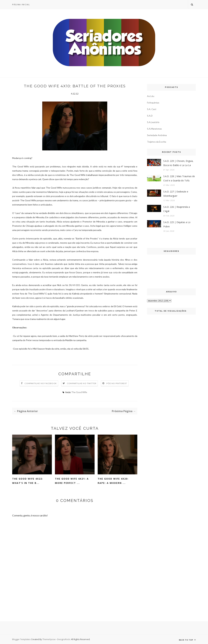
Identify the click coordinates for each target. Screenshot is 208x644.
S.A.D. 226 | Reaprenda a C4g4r (177, 209)
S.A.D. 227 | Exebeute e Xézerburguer (176, 194)
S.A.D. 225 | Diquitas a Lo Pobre (177, 224)
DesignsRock (64, 639)
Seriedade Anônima (157, 135)
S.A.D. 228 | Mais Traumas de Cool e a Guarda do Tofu (179, 178)
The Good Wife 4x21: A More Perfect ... (72, 481)
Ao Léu (151, 96)
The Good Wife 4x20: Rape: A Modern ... (113, 481)
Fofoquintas (153, 103)
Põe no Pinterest (117, 383)
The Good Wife (79, 392)
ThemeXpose (49, 639)
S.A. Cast (152, 109)
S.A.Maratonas (154, 129)
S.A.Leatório (153, 122)
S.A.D (150, 116)
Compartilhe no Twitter (82, 383)
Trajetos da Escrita (157, 142)
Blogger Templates (21, 639)
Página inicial (21, 4)
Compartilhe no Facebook (41, 383)
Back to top (187, 640)
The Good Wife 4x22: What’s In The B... (28, 481)
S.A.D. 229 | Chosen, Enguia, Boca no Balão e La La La (178, 163)
